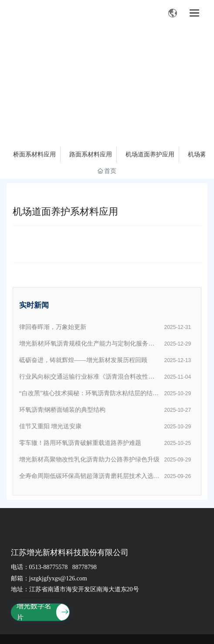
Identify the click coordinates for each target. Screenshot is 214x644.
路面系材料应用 (91, 154)
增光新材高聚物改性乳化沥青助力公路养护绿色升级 (89, 459)
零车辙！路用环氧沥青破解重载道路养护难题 (80, 443)
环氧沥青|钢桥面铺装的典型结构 (63, 410)
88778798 (85, 567)
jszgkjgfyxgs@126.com (58, 578)
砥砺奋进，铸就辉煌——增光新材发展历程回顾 (83, 360)
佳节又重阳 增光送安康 (51, 426)
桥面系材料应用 (34, 154)
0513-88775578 (49, 567)
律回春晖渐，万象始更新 (53, 327)
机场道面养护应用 (150, 154)
